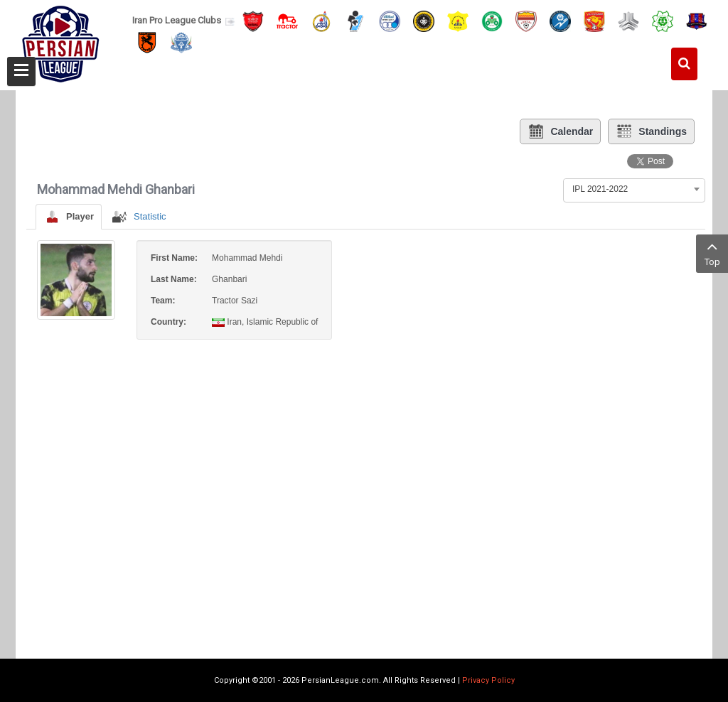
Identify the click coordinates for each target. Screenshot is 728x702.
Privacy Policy (488, 680)
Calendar (560, 131)
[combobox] (634, 189)
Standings (651, 131)
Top (712, 253)
